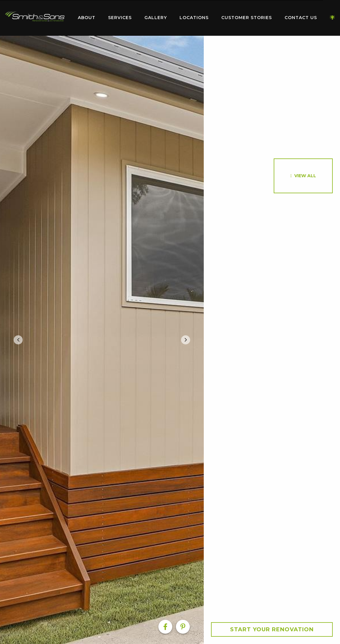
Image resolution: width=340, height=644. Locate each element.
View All (305, 176)
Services (120, 18)
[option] (102, 340)
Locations (194, 18)
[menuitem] (35, 18)
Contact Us (301, 18)
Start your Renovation (272, 629)
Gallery (156, 18)
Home (35, 17)
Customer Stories (247, 18)
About (87, 18)
